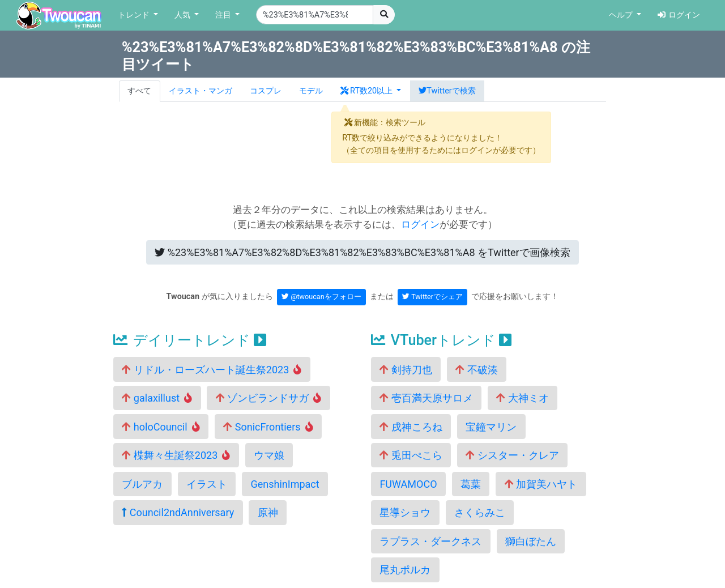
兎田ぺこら (411, 455)
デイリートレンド (190, 340)
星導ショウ (405, 512)
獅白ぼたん (531, 541)
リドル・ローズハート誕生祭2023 (212, 370)
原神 (268, 512)
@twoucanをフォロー (321, 297)
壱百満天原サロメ (426, 398)
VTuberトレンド (441, 340)
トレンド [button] (135, 15)
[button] (371, 91)
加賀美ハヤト (541, 484)
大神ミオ (522, 398)
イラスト (207, 484)
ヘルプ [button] (622, 15)
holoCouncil (161, 427)
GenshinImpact (285, 484)
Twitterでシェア (432, 297)
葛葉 (471, 484)
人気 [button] (184, 15)
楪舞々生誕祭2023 (176, 455)
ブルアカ (142, 484)
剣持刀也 (406, 370)
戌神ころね (411, 427)
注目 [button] (224, 15)
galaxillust (157, 398)
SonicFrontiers (268, 427)
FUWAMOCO (408, 484)
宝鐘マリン (491, 427)
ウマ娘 (269, 455)
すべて (139, 91)
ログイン (679, 15)
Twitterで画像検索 (362, 252)
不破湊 (476, 370)
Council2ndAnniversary (178, 512)
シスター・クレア (512, 455)
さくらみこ (480, 512)
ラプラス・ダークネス (430, 541)
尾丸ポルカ (405, 570)
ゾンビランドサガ (269, 398)
